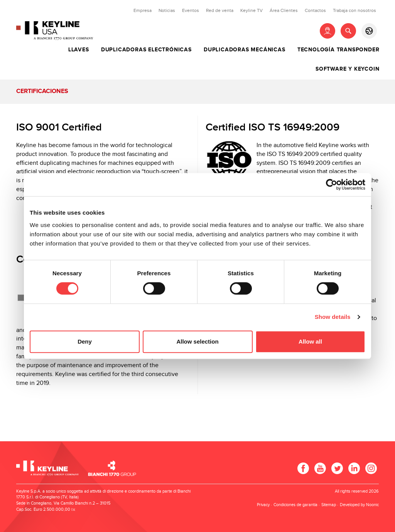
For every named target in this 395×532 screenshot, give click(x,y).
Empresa (143, 10)
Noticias (167, 10)
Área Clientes (284, 10)
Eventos (191, 10)
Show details (333, 317)
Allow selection (197, 341)
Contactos (315, 10)
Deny (85, 341)
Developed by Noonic (359, 505)
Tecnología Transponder (338, 50)
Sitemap (329, 505)
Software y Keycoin (347, 69)
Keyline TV (252, 10)
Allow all (310, 341)
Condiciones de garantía (295, 505)
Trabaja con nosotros (354, 10)
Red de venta (220, 10)
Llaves (79, 50)
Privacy (263, 505)
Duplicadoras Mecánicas (245, 50)
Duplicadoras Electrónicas (146, 50)
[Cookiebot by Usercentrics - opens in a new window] (332, 185)
